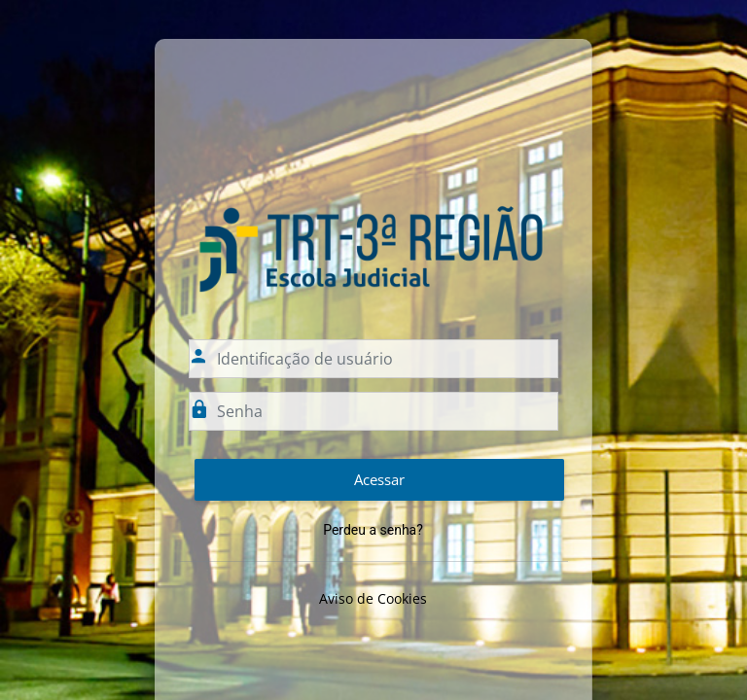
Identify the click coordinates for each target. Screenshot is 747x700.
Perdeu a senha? (373, 530)
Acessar (379, 479)
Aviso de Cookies (373, 598)
